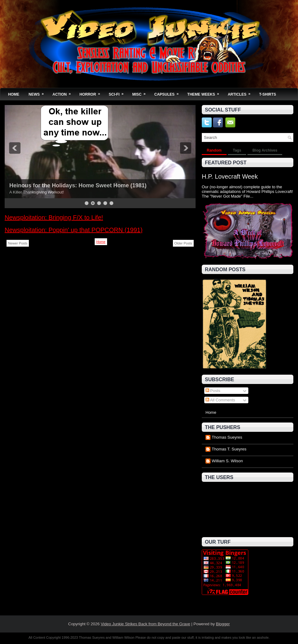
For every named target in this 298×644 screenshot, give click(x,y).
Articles (241, 92)
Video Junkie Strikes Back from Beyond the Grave (146, 624)
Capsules (168, 92)
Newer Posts (18, 243)
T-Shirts (268, 94)
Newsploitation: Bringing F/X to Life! (54, 217)
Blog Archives (265, 150)
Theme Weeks (205, 92)
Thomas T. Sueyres (229, 449)
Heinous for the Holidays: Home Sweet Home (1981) (78, 185)
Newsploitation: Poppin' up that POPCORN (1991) (74, 230)
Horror (92, 92)
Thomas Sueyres (227, 437)
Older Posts (183, 243)
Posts (213, 391)
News (38, 92)
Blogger (223, 624)
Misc (141, 92)
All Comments (220, 400)
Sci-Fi (118, 92)
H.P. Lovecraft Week (230, 176)
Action (64, 92)
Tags (237, 150)
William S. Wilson (227, 461)
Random (214, 150)
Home (14, 94)
